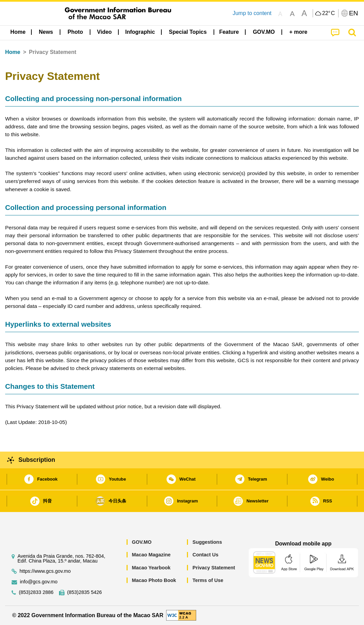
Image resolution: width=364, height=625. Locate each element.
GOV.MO (142, 542)
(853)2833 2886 (36, 592)
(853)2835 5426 (85, 592)
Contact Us (205, 555)
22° (328, 13)
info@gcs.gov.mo (39, 582)
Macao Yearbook (151, 568)
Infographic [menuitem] (140, 32)
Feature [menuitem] (229, 32)
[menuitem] (46, 32)
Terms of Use (208, 580)
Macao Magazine (151, 555)
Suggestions (207, 542)
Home (13, 52)
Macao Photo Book (154, 580)
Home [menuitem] (18, 32)
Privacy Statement (214, 568)
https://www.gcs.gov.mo (45, 571)
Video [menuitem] (104, 32)
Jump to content (252, 13)
